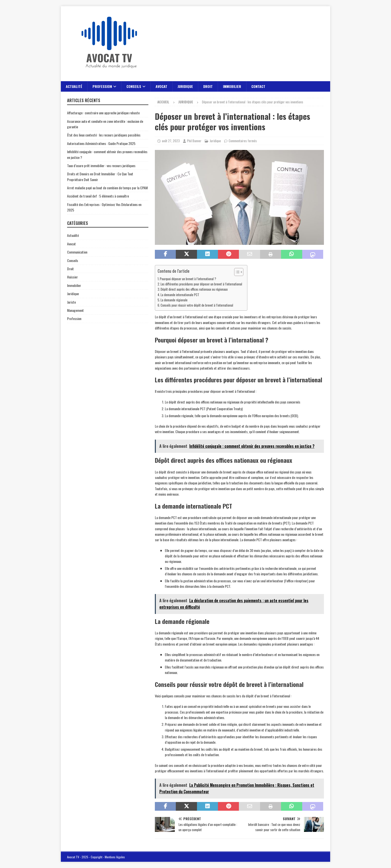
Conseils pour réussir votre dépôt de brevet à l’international (197, 305)
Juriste (71, 302)
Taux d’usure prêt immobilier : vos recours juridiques (101, 166)
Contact (258, 86)
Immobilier (232, 86)
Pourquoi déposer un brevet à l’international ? (188, 279)
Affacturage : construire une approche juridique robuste (103, 113)
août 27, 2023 (171, 141)
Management (75, 310)
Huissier (72, 277)
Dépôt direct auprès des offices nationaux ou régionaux (194, 289)
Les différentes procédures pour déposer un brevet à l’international (201, 284)
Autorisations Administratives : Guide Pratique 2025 (101, 143)
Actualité (74, 86)
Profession (102, 86)
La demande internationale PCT (180, 295)
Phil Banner (194, 141)
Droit (208, 86)
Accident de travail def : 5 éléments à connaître (98, 196)
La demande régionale (174, 300)
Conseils (134, 86)
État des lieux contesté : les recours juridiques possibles (104, 135)
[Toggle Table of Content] (236, 272)
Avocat (161, 86)
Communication (77, 252)
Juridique (185, 86)
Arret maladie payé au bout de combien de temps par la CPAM (107, 188)
